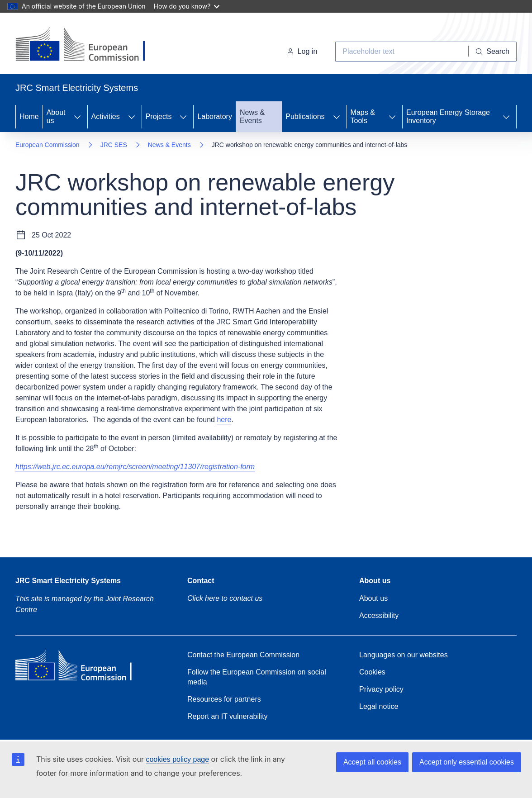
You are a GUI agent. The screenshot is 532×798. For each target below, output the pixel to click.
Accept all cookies (372, 762)
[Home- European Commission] (88, 45)
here (224, 420)
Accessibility (379, 615)
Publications (305, 116)
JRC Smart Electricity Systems (68, 581)
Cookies (372, 672)
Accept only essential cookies (467, 762)
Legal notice (379, 706)
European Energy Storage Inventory (448, 116)
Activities (106, 116)
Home (29, 116)
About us (56, 116)
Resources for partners (224, 699)
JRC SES (114, 145)
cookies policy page (177, 759)
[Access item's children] (77, 117)
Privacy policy (381, 689)
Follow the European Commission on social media (257, 677)
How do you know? (187, 6)
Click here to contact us (225, 598)
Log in (302, 51)
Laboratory (215, 116)
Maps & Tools (363, 116)
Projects (159, 116)
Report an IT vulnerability (228, 716)
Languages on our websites (404, 655)
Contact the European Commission (243, 655)
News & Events (252, 116)
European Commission (47, 145)
